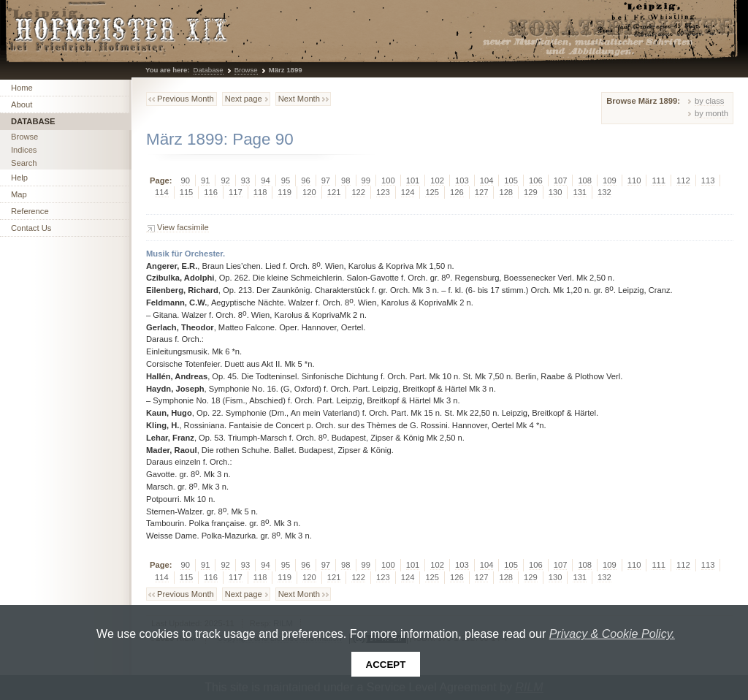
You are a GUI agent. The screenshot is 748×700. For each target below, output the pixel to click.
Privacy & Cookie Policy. (612, 634)
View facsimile (183, 227)
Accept (386, 665)
